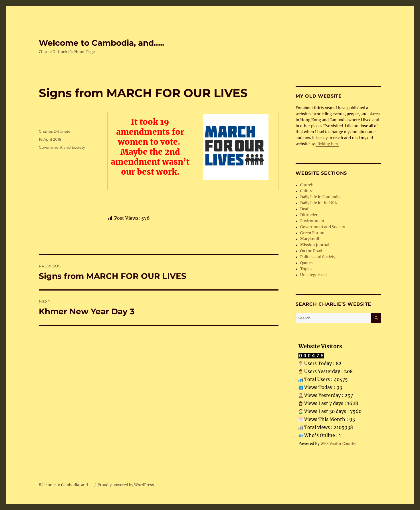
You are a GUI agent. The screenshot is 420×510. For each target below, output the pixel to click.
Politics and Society (318, 257)
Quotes (306, 263)
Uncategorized (313, 275)
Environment (312, 221)
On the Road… (313, 251)
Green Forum (312, 233)
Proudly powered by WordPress (126, 485)
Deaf (304, 209)
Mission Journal (315, 245)
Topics (306, 269)
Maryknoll (310, 239)
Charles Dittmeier (55, 131)
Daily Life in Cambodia (320, 197)
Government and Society (62, 147)
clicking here (327, 144)
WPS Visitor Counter (339, 444)
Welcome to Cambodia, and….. (101, 43)
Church (307, 185)
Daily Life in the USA (319, 203)
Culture (307, 191)
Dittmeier (309, 215)
